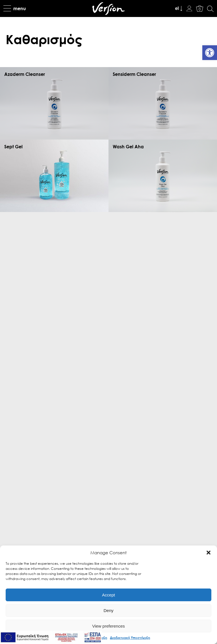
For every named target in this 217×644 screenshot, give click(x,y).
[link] (210, 53)
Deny (108, 610)
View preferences (108, 626)
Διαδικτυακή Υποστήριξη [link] (130, 637)
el (177, 8)
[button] (209, 553)
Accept (108, 595)
